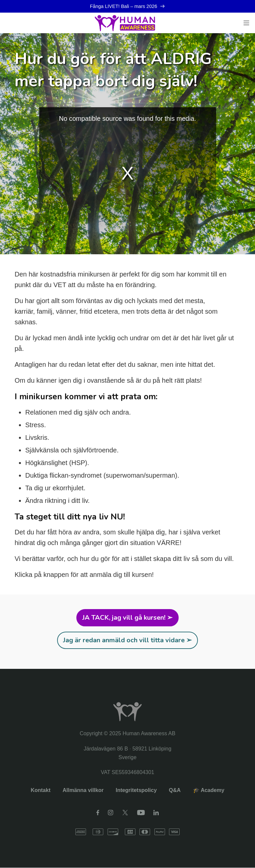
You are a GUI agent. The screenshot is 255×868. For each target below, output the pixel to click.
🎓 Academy (209, 790)
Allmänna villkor (83, 790)
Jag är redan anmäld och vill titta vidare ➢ (127, 640)
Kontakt (41, 790)
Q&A (175, 790)
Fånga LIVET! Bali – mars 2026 (127, 6)
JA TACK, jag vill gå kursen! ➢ (127, 618)
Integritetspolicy (136, 790)
